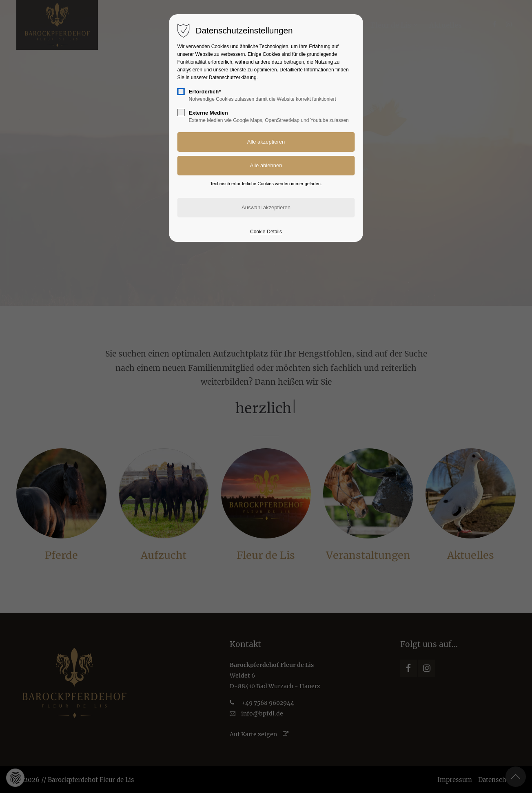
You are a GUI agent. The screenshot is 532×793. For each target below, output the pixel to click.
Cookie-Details (266, 232)
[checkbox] (181, 91)
